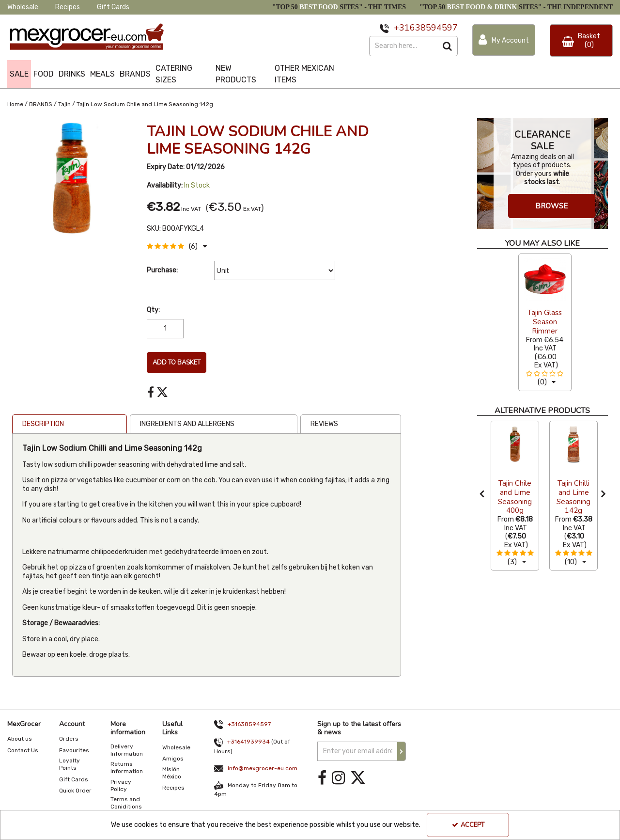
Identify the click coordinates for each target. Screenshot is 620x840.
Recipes (68, 7)
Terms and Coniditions (126, 803)
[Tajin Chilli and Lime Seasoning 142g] (573, 444)
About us (20, 739)
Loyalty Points (70, 764)
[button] (177, 246)
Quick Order (75, 791)
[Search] (403, 46)
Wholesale (23, 7)
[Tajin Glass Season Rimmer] (545, 279)
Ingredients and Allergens (187, 424)
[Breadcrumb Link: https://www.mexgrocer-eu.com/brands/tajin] (64, 103)
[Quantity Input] (165, 329)
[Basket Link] (581, 40)
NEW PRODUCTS (236, 74)
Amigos (173, 759)
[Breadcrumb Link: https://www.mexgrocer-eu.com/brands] (41, 103)
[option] (545, 322)
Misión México (172, 773)
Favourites (74, 750)
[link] (151, 393)
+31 (402, 28)
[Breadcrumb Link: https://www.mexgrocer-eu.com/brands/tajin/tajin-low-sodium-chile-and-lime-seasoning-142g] (145, 103)
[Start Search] (448, 46)
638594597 (434, 28)
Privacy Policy (121, 785)
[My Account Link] (504, 40)
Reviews (324, 424)
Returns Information (127, 768)
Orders (69, 739)
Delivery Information (127, 750)
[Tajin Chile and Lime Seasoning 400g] (515, 444)
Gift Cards (113, 7)
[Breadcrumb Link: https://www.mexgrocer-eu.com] (15, 103)
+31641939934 (248, 742)
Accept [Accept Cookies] (468, 825)
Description (43, 424)
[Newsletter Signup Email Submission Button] (402, 751)
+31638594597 (249, 724)
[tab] (70, 424)
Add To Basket (177, 363)
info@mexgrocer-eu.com (263, 768)
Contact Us (23, 750)
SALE (19, 74)
